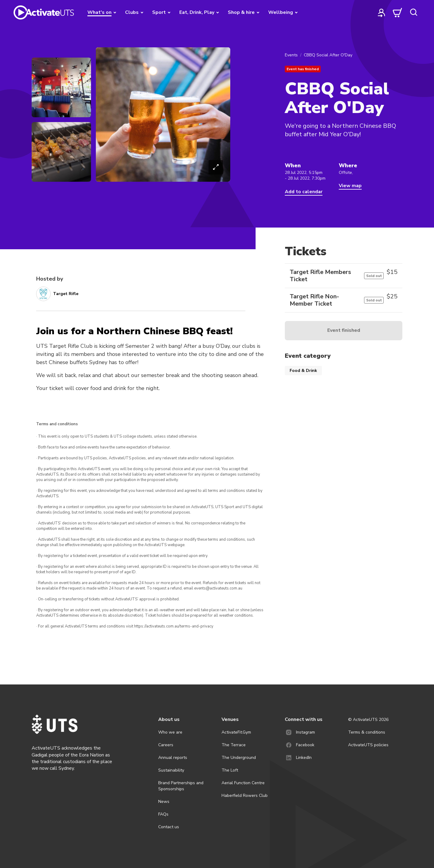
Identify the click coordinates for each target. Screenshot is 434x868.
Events (291, 55)
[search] (414, 12)
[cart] (398, 12)
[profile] (382, 12)
